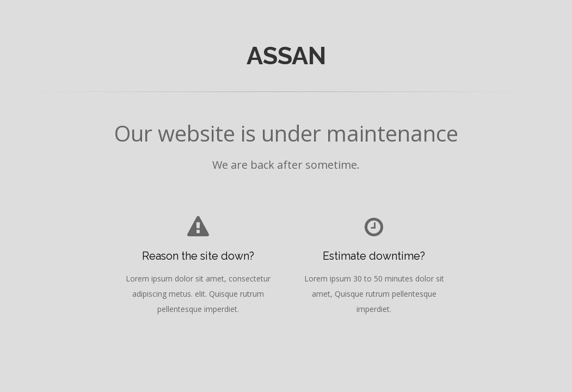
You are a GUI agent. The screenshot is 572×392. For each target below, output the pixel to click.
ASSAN (286, 56)
